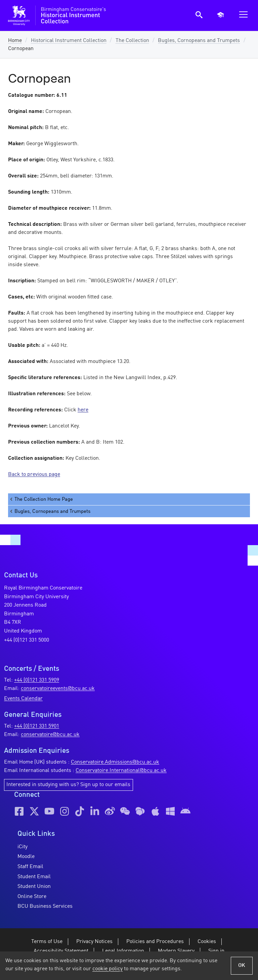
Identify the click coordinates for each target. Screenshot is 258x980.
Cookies (207, 942)
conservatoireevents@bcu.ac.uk (58, 689)
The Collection (132, 41)
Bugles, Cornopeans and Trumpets (199, 41)
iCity (23, 847)
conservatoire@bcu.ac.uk (50, 735)
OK (242, 966)
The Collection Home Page (41, 499)
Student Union (34, 887)
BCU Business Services (45, 906)
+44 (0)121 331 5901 (37, 726)
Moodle (26, 857)
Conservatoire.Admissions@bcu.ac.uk (115, 762)
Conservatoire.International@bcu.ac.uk (121, 771)
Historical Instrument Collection (69, 41)
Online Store (32, 897)
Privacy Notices (94, 942)
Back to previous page (34, 475)
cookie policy (107, 969)
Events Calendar (23, 699)
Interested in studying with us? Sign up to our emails (68, 785)
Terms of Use (47, 942)
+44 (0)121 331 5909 (37, 680)
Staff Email (30, 867)
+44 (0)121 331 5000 (27, 640)
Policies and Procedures (155, 942)
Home (15, 41)
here (83, 410)
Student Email (34, 877)
